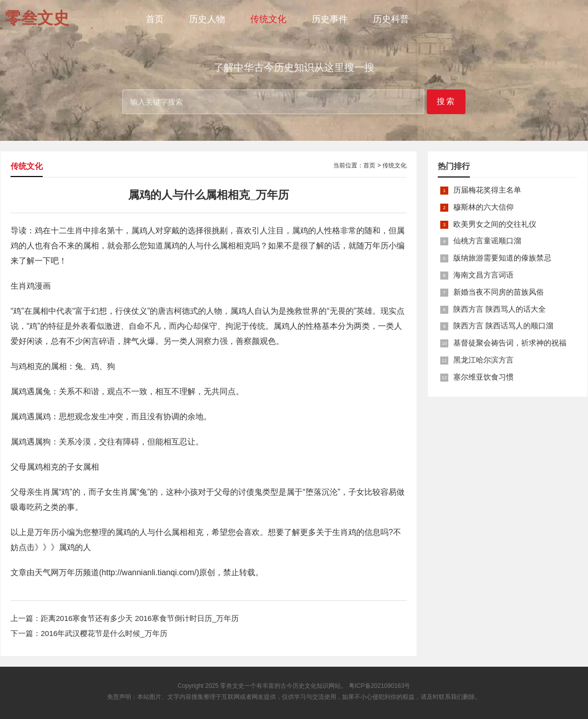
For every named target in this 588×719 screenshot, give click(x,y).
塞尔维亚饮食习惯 (483, 377)
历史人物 (207, 19)
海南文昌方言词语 (483, 275)
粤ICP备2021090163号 (380, 686)
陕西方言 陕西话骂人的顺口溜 (503, 326)
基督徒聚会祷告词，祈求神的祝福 (510, 343)
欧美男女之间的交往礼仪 (495, 224)
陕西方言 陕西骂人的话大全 (500, 309)
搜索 (446, 101)
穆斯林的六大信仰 (483, 207)
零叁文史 (232, 686)
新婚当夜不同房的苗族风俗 (499, 292)
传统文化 (268, 19)
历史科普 (391, 19)
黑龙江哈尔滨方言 (483, 360)
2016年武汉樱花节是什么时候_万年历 (104, 633)
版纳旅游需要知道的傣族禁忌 (502, 258)
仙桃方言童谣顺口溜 (487, 241)
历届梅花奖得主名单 (487, 190)
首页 (155, 19)
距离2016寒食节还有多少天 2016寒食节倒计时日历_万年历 (140, 618)
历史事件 (330, 19)
